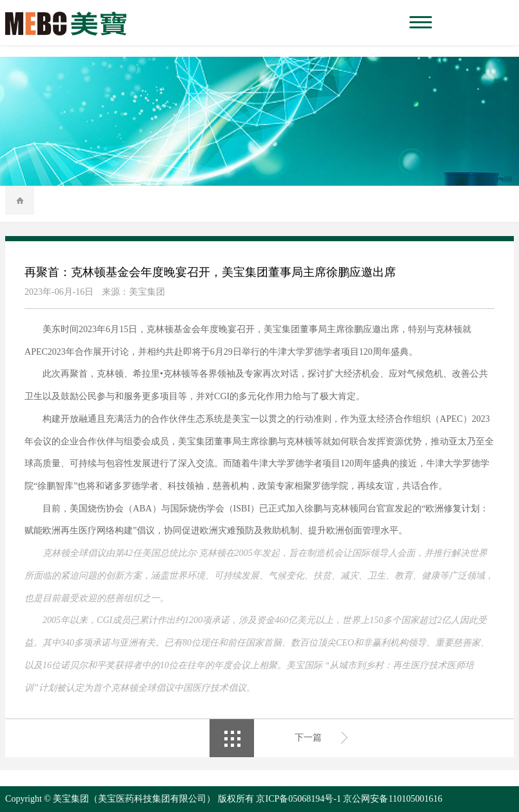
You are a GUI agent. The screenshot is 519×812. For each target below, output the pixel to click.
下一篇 (308, 738)
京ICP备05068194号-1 (298, 799)
